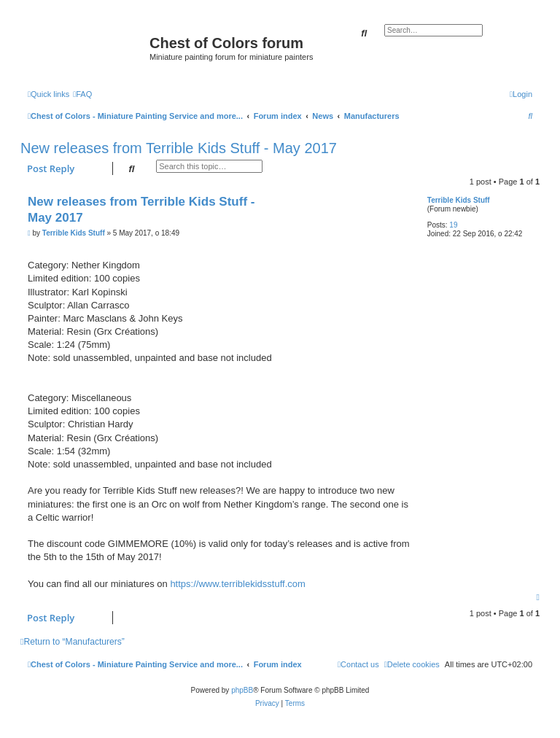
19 (453, 225)
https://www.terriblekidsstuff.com (237, 584)
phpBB (242, 690)
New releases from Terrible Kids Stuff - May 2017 (179, 148)
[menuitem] (82, 94)
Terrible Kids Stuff (459, 200)
